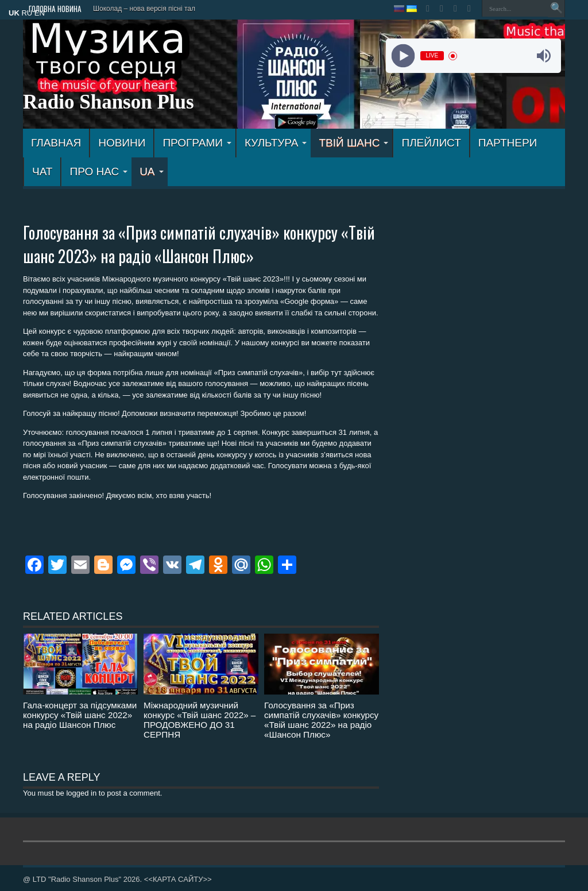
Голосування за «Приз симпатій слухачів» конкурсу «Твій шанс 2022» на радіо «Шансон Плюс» (321, 720)
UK (14, 13)
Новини (122, 143)
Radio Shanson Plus (109, 102)
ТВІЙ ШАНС (353, 143)
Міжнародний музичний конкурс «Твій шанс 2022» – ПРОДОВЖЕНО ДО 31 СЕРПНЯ (200, 720)
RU (27, 13)
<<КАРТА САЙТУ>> (178, 879)
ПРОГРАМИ (197, 143)
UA (151, 171)
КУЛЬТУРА (276, 143)
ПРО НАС (98, 171)
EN (40, 13)
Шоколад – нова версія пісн (137, 9)
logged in (81, 793)
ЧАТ (42, 171)
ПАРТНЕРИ (508, 143)
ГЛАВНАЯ (56, 143)
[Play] (403, 56)
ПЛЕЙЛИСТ (431, 143)
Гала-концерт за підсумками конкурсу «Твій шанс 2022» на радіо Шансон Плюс (80, 715)
